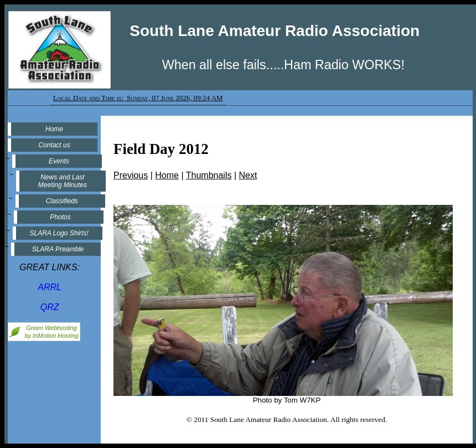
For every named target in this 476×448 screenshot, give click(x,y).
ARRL (50, 287)
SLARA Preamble (56, 249)
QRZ (50, 307)
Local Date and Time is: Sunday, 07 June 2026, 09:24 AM (138, 98)
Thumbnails (209, 175)
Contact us (54, 145)
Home (54, 129)
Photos (58, 217)
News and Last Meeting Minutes (62, 181)
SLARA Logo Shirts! (57, 233)
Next (248, 175)
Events (62, 161)
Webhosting (61, 328)
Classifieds (60, 201)
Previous (131, 175)
